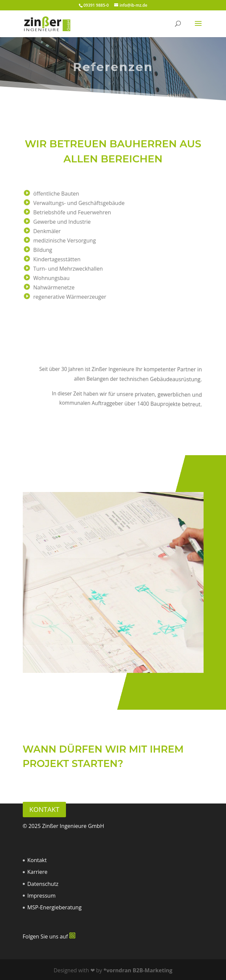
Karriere (37, 872)
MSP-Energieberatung (55, 907)
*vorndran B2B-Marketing (138, 970)
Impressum (42, 896)
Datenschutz (43, 884)
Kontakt (45, 809)
